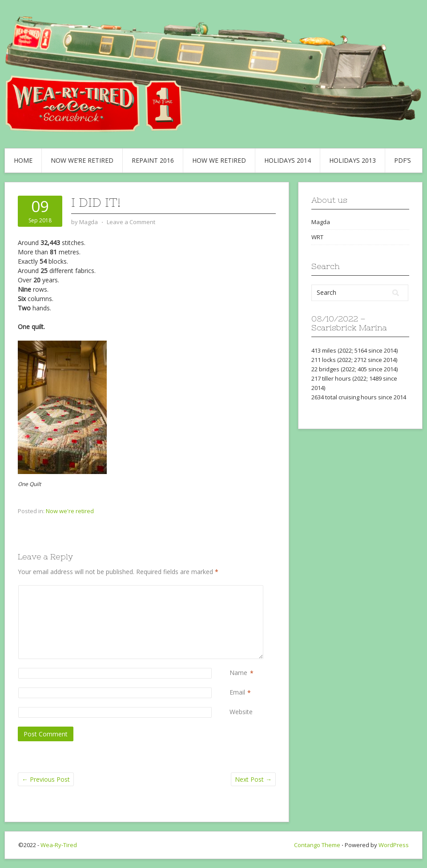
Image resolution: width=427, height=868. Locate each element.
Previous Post (46, 779)
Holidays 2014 (288, 160)
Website (241, 712)
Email (237, 693)
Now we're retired (70, 511)
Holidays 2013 (352, 160)
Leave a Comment (131, 222)
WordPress (394, 845)
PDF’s (403, 160)
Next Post (253, 779)
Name (238, 673)
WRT (317, 237)
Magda (321, 222)
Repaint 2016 (153, 160)
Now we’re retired (82, 160)
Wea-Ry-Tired (59, 845)
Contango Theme (317, 845)
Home (23, 160)
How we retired (219, 160)
